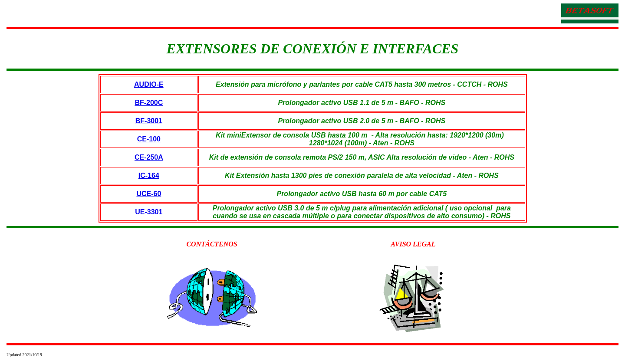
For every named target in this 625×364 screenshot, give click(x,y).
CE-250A (149, 157)
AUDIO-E (149, 84)
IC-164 (149, 175)
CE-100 (149, 139)
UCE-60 (149, 194)
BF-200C (149, 103)
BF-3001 (149, 121)
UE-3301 (149, 212)
